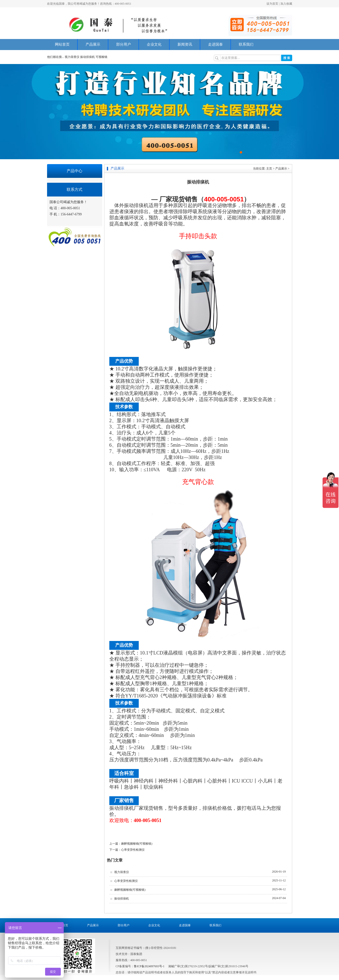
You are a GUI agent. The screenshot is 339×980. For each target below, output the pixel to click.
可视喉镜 (101, 57)
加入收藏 (286, 4)
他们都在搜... (56, 57)
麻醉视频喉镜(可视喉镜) (137, 844)
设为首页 (272, 4)
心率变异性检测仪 (133, 850)
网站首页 (62, 44)
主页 (269, 169)
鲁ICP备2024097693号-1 (149, 966)
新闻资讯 (185, 44)
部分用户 (124, 44)
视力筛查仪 (72, 57)
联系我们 (246, 44)
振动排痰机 (88, 57)
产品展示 (93, 44)
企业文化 (154, 44)
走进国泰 (215, 44)
